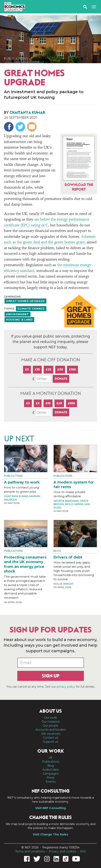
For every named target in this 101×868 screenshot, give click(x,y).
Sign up (51, 676)
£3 (28, 403)
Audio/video (51, 770)
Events (51, 782)
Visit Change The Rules (50, 834)
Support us (50, 742)
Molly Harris (74, 504)
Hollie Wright (64, 584)
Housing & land (19, 320)
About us (50, 711)
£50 (60, 369)
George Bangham (66, 501)
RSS (83, 851)
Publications (16, 59)
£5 (27, 369)
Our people (50, 726)
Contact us (50, 738)
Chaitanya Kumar (27, 112)
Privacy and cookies (62, 851)
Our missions (50, 722)
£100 (72, 369)
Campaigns (51, 774)
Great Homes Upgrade (25, 301)
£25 (49, 369)
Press (51, 778)
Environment (17, 314)
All (50, 758)
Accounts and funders (51, 730)
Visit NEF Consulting (50, 808)
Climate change (31, 309)
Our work (50, 718)
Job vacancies (51, 734)
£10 (37, 369)
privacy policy (66, 687)
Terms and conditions (30, 851)
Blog (57, 551)
